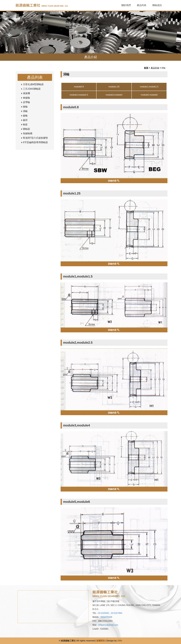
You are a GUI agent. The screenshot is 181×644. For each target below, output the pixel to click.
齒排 (25, 120)
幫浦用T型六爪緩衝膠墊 (35, 138)
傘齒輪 (26, 98)
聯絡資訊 (157, 5)
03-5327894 (117, 613)
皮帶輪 (26, 102)
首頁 (146, 68)
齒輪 (25, 116)
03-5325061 (104, 613)
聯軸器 (26, 129)
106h (120, 641)
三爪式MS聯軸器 (32, 89)
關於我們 (126, 5)
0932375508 (106, 617)
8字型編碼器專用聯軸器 (35, 142)
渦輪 (25, 111)
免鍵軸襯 (28, 133)
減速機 (26, 93)
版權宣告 (101, 641)
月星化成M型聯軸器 (33, 84)
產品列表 (142, 5)
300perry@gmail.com (108, 625)
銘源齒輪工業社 (47, 5)
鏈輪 (25, 107)
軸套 (25, 125)
